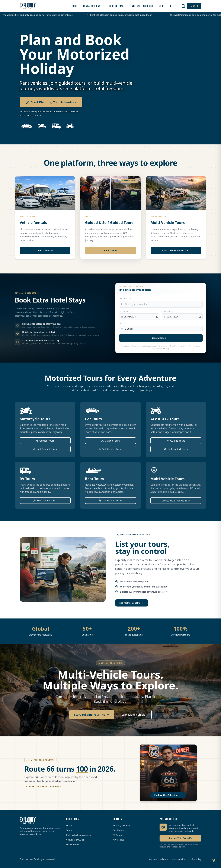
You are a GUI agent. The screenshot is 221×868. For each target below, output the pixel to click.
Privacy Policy (178, 859)
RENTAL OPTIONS (93, 6)
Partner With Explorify (181, 838)
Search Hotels (161, 338)
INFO (173, 6)
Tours (69, 830)
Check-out (167, 311)
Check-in (123, 311)
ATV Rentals (119, 840)
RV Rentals (118, 835)
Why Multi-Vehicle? (134, 715)
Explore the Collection (168, 795)
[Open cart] (183, 6)
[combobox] (161, 304)
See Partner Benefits (132, 603)
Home (69, 825)
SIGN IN (194, 6)
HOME (75, 6)
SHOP (161, 6)
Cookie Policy (195, 859)
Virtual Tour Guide (75, 840)
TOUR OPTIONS (118, 6)
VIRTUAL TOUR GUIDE (143, 6)
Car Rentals (118, 830)
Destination (125, 299)
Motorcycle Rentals (122, 825)
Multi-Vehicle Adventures (78, 835)
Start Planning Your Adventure (51, 102)
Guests (122, 324)
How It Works (73, 845)
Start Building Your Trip (92, 715)
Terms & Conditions (159, 859)
